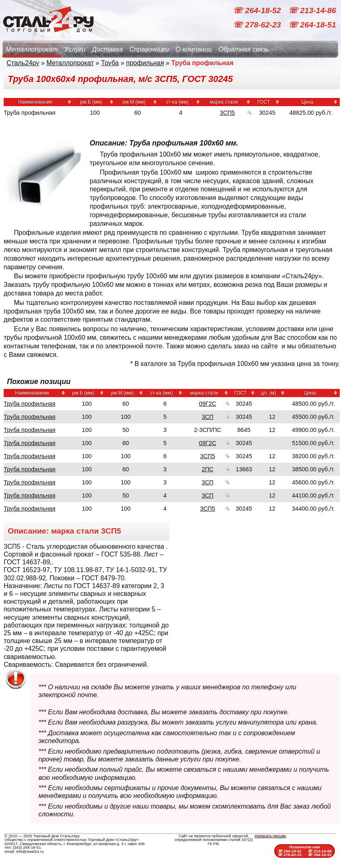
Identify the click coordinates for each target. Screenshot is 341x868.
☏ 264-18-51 (312, 25)
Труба (110, 63)
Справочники (149, 49)
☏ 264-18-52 (258, 10)
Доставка (107, 49)
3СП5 (227, 113)
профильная (145, 63)
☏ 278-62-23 (258, 25)
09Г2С (208, 404)
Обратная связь (244, 49)
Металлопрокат (32, 49)
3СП (208, 417)
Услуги (75, 49)
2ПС (208, 469)
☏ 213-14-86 (312, 10)
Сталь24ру (23, 63)
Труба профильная (29, 404)
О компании (194, 49)
